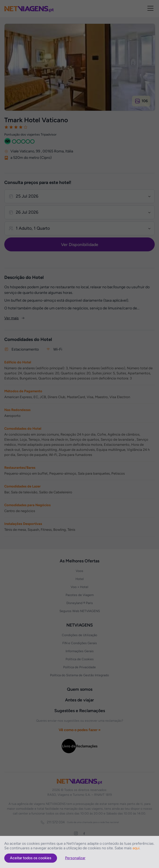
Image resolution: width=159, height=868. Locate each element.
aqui (136, 848)
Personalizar (75, 858)
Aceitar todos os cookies (31, 858)
